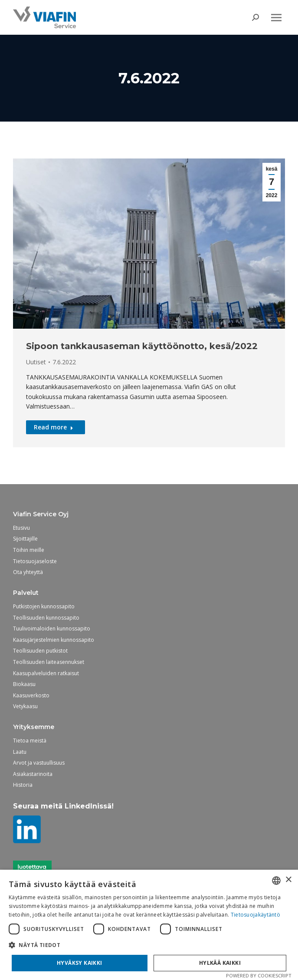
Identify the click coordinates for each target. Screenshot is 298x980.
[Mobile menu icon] (276, 18)
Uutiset (36, 362)
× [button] (288, 880)
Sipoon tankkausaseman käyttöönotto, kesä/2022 (142, 346)
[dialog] (149, 925)
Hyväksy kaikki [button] (80, 963)
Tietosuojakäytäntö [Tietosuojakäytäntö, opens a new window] (255, 915)
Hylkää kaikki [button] (220, 963)
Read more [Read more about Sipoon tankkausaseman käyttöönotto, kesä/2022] (54, 427)
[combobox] (276, 881)
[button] (149, 945)
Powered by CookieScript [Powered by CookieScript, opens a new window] (259, 975)
